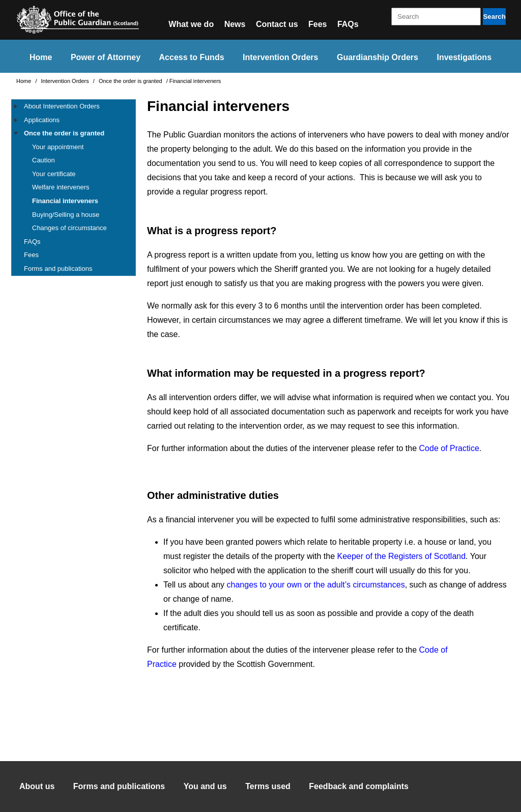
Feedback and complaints (359, 786)
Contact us (277, 24)
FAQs (348, 24)
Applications (42, 120)
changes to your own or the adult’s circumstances (316, 585)
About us (37, 786)
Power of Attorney (106, 57)
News (235, 24)
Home (41, 57)
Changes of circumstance (69, 228)
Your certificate (54, 174)
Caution (44, 160)
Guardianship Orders (378, 57)
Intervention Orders (280, 57)
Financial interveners (65, 201)
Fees (317, 24)
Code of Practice (449, 448)
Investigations (464, 57)
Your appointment (58, 147)
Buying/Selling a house (66, 215)
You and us (205, 786)
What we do (191, 24)
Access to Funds (192, 57)
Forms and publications (58, 269)
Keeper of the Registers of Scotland (402, 556)
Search (494, 17)
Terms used (268, 786)
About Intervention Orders (62, 106)
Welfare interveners (61, 187)
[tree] (74, 188)
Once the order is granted (131, 81)
